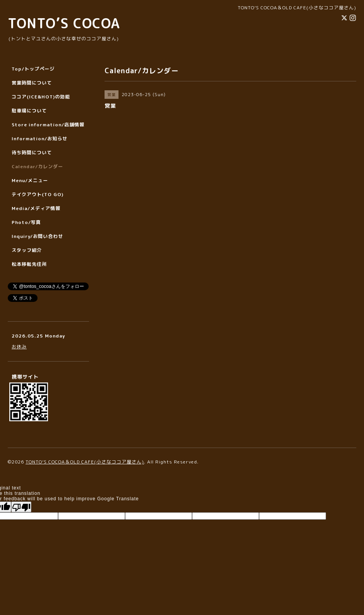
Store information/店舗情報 (48, 125)
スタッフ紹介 (27, 250)
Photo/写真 (26, 222)
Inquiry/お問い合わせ (37, 236)
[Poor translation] (21, 507)
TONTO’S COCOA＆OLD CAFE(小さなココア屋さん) (85, 462)
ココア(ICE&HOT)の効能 (41, 97)
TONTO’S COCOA (64, 23)
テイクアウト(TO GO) (38, 194)
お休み (19, 347)
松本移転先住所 (29, 264)
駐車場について (29, 111)
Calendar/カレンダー (37, 166)
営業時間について (32, 83)
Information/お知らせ (39, 139)
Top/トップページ (33, 69)
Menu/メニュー (30, 180)
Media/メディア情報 (36, 208)
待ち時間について (32, 152)
